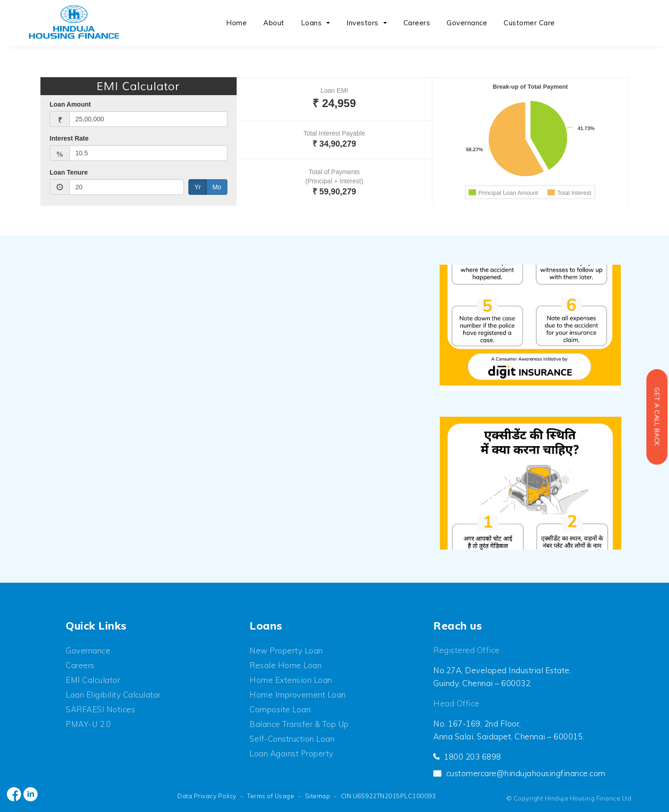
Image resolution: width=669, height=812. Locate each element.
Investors (363, 23)
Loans (312, 23)
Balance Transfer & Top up (299, 724)
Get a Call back (657, 417)
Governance (467, 23)
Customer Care (529, 23)
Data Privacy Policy (207, 796)
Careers (417, 23)
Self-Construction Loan (292, 739)
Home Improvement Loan (298, 695)
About (274, 23)
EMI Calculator (93, 680)
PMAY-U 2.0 (88, 724)
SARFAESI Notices (100, 709)
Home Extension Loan (291, 680)
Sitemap (318, 796)
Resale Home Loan (286, 665)
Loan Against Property (292, 753)
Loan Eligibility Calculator (113, 695)
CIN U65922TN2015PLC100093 (388, 796)
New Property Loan (286, 650)
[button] (329, 23)
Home (236, 23)
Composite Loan (280, 709)
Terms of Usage (271, 796)
